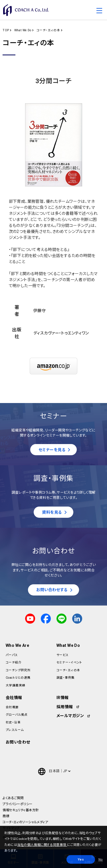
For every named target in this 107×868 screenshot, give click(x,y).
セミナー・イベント (69, 662)
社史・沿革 (13, 722)
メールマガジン (70, 716)
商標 (6, 816)
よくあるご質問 (13, 798)
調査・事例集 (66, 678)
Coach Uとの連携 (18, 678)
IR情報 (63, 698)
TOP (6, 30)
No (101, 859)
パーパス (12, 655)
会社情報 (14, 698)
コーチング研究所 (18, 670)
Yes (81, 859)
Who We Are (17, 645)
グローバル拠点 (17, 715)
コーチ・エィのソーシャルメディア (25, 822)
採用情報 (65, 707)
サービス (63, 655)
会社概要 (12, 707)
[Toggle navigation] (99, 11)
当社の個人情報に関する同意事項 (42, 845)
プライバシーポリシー (17, 804)
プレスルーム (15, 730)
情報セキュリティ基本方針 (21, 810)
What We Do (23, 30)
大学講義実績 (16, 685)
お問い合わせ (18, 742)
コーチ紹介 (14, 662)
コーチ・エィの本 (48, 30)
